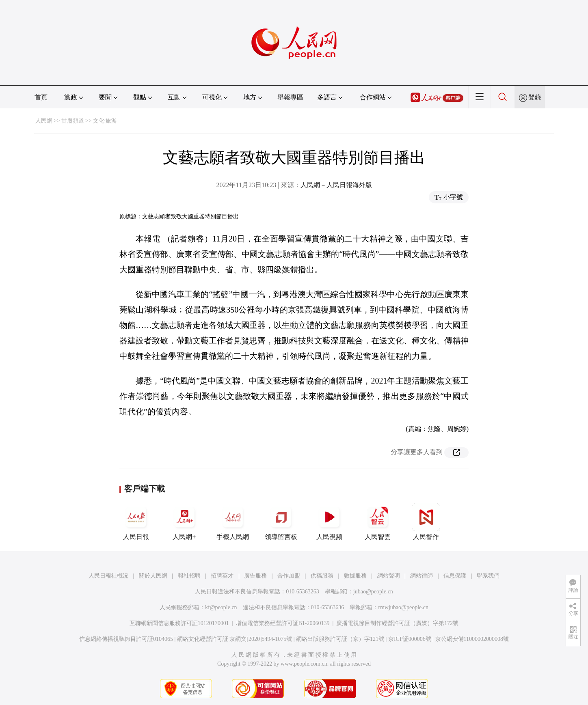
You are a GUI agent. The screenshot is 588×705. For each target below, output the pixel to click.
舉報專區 (290, 97)
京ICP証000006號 (410, 639)
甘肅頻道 (73, 121)
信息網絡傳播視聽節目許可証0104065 (126, 639)
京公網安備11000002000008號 (472, 639)
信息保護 (455, 576)
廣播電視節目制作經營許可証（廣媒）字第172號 (397, 623)
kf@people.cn (221, 607)
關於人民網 (153, 576)
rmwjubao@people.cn (403, 607)
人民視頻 (329, 522)
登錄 (535, 97)
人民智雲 (378, 522)
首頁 (41, 97)
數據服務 (355, 576)
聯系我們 (488, 576)
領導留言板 (281, 522)
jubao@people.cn (373, 592)
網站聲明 (389, 576)
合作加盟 (289, 576)
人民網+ (184, 522)
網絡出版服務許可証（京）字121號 (340, 639)
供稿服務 (322, 576)
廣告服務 (255, 576)
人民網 (44, 121)
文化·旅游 (105, 121)
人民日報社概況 (108, 576)
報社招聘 (189, 576)
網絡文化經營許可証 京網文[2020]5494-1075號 (235, 639)
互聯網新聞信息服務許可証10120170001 (179, 623)
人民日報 (136, 522)
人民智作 (426, 522)
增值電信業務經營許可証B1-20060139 (283, 623)
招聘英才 (222, 576)
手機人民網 (233, 522)
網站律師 (422, 576)
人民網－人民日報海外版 (336, 185)
